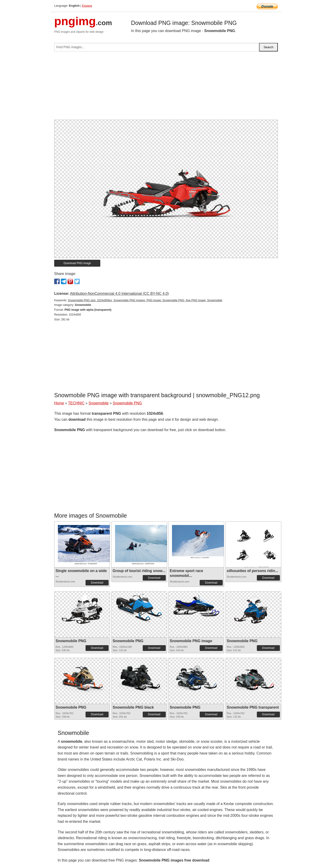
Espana (87, 6)
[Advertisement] (166, 87)
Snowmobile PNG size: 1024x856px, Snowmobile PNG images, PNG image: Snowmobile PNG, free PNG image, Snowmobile (145, 300)
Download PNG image (77, 263)
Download (97, 583)
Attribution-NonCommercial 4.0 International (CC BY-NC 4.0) (119, 294)
